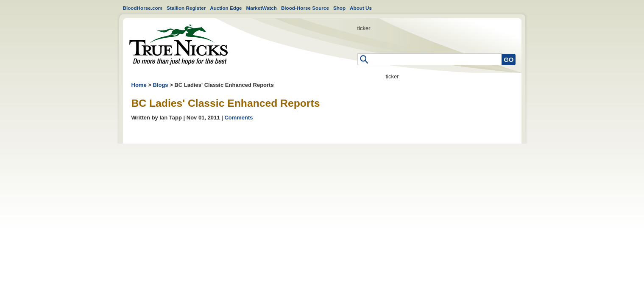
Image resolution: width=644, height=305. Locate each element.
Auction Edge (226, 8)
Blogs (160, 85)
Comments (238, 118)
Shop (339, 8)
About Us (361, 8)
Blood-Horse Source (305, 8)
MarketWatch (262, 8)
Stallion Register (186, 8)
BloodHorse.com (143, 8)
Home (178, 45)
